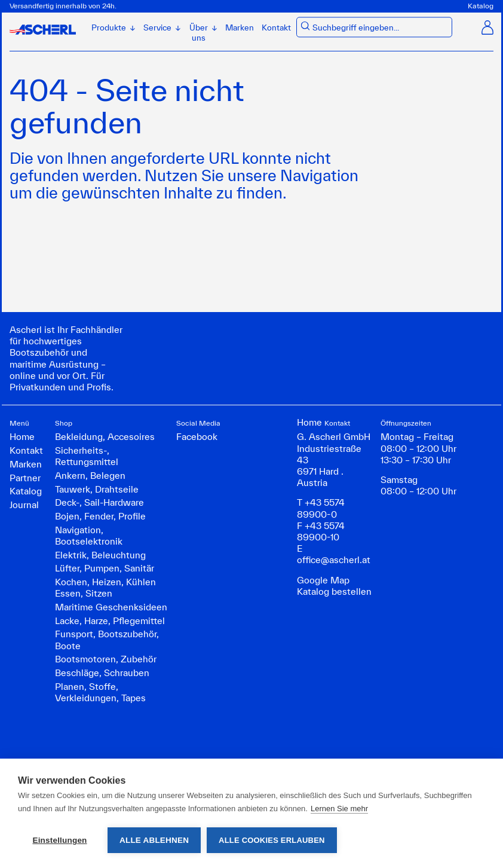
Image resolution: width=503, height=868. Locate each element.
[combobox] (380, 28)
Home (22, 437)
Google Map (323, 580)
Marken (240, 28)
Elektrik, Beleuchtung (100, 555)
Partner (25, 478)
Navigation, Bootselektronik (89, 536)
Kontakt (276, 28)
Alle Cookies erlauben (272, 840)
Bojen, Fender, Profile (100, 516)
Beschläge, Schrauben (102, 673)
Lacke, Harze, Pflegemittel (110, 621)
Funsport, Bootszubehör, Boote (107, 640)
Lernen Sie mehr (339, 809)
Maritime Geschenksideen (111, 607)
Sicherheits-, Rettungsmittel (87, 456)
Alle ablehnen (154, 840)
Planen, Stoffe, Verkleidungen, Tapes (100, 692)
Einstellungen (59, 840)
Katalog (481, 6)
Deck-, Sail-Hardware (99, 502)
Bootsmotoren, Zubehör (106, 659)
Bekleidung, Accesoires (105, 437)
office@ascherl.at (334, 560)
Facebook (197, 437)
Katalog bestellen (334, 592)
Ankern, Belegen (90, 476)
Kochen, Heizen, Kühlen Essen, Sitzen (105, 588)
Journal (24, 505)
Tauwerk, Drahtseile (97, 489)
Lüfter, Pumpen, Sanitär (105, 568)
